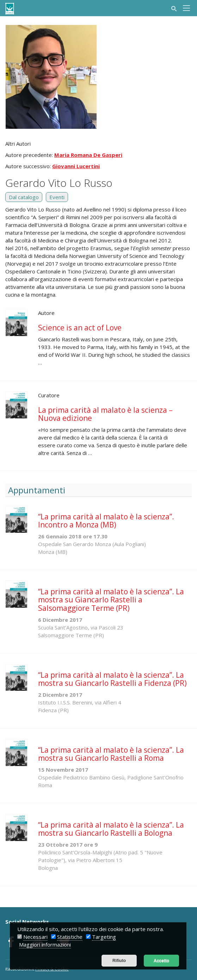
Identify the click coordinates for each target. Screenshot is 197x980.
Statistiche (70, 937)
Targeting (104, 937)
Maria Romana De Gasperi (88, 155)
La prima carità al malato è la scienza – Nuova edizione (105, 414)
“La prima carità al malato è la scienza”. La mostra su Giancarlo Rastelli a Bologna (111, 829)
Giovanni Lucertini (76, 166)
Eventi (57, 197)
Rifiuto (119, 961)
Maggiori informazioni (45, 944)
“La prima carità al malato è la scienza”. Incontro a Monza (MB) (106, 521)
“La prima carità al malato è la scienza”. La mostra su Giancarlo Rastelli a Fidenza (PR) (112, 679)
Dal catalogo (24, 197)
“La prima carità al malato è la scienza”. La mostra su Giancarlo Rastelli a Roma (111, 754)
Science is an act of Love (80, 328)
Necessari (35, 937)
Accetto (161, 961)
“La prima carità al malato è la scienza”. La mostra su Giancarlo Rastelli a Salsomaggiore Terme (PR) (111, 600)
